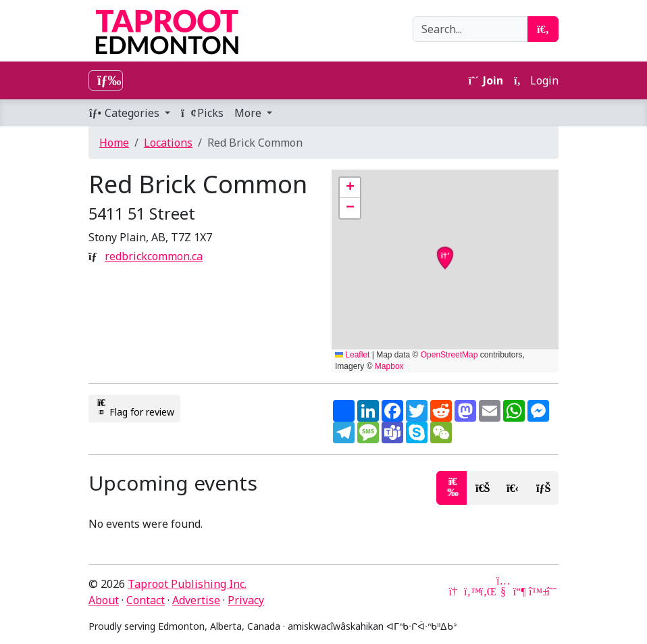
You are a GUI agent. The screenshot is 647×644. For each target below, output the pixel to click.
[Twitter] (471, 591)
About (104, 600)
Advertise (196, 600)
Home (114, 143)
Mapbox (389, 366)
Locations (168, 143)
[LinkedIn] (487, 591)
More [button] (249, 113)
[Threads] (552, 591)
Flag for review (134, 408)
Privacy (246, 600)
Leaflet (352, 355)
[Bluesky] (536, 591)
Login (536, 80)
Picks (202, 113)
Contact (146, 600)
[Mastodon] (519, 591)
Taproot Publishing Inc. (187, 584)
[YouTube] (503, 591)
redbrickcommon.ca (154, 256)
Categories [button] (125, 113)
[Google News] (455, 591)
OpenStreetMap (449, 355)
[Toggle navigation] (106, 80)
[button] (350, 188)
